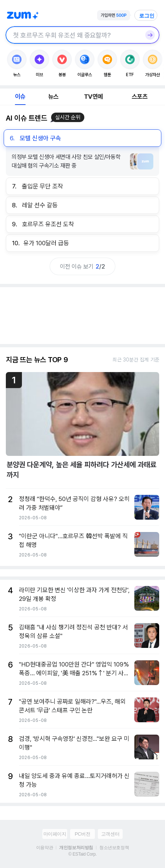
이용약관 (45, 848)
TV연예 (93, 97)
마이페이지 (55, 834)
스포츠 (140, 97)
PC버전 (82, 834)
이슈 (20, 97)
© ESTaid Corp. (82, 854)
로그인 (147, 16)
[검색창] (73, 35)
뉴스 (53, 97)
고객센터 (110, 834)
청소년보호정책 (114, 848)
